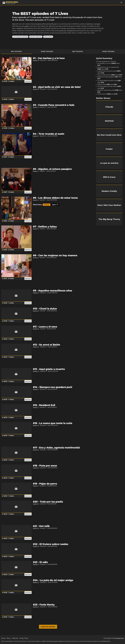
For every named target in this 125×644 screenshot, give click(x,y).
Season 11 (36, 389)
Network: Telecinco (36, 37)
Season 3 (36, 107)
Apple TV (55, 205)
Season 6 (36, 229)
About (9, 638)
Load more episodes (48, 627)
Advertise (15, 638)
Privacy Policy (24, 638)
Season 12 (36, 607)
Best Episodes (16, 51)
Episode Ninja (120, 638)
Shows (3, 638)
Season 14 (36, 293)
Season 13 (36, 311)
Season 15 (36, 60)
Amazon (47, 205)
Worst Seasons (108, 51)
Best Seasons (78, 51)
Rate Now (28, 81)
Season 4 (36, 171)
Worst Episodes (47, 51)
